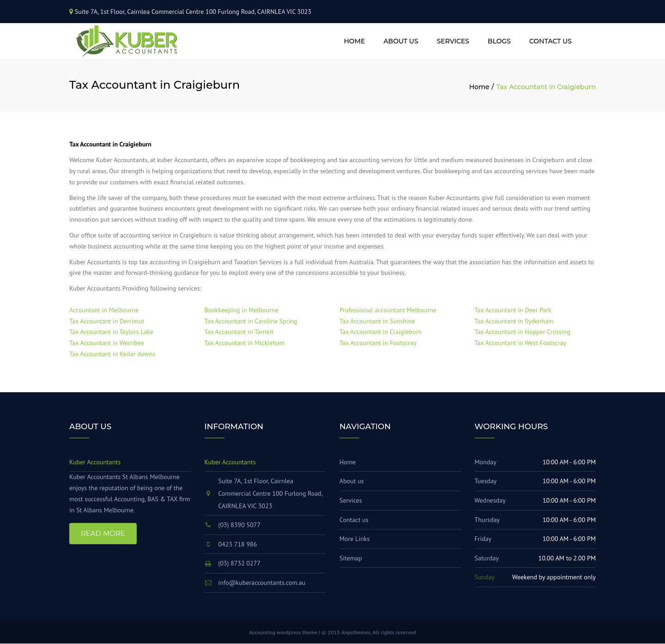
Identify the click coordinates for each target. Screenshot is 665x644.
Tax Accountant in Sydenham (514, 321)
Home (354, 41)
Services (453, 41)
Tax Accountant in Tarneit (239, 332)
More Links (354, 539)
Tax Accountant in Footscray (378, 343)
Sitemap (351, 559)
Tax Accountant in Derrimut (107, 321)
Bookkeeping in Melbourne (242, 310)
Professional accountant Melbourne (388, 310)
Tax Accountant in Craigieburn (381, 332)
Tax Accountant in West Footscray (521, 343)
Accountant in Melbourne (104, 310)
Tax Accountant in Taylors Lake (111, 332)
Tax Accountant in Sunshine (377, 321)
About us (401, 41)
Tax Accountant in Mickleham (245, 343)
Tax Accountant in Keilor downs (112, 354)
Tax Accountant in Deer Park (513, 310)
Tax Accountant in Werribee (107, 343)
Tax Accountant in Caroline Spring (251, 321)
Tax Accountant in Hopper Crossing (523, 332)
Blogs (499, 41)
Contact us (550, 41)
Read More (103, 533)
